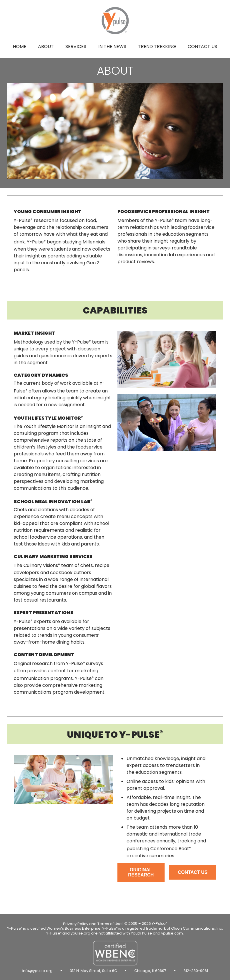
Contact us (202, 46)
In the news (112, 46)
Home (20, 46)
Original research (141, 872)
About (46, 46)
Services (76, 46)
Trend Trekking (157, 46)
